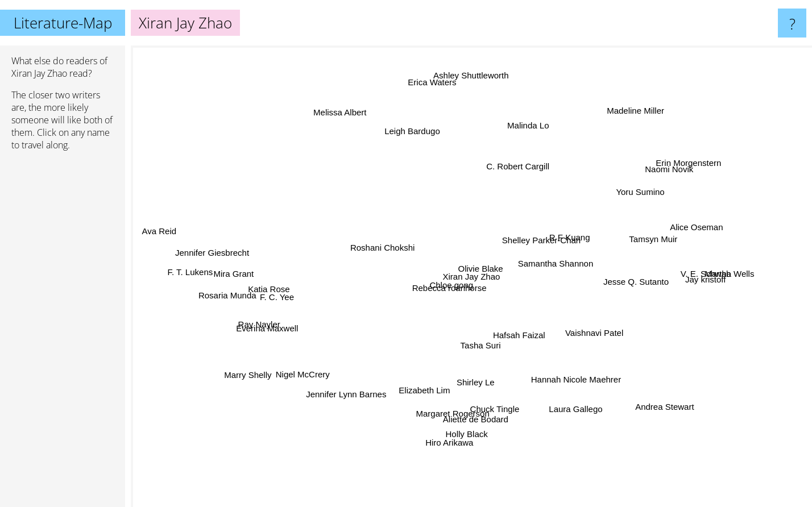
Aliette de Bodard (477, 410)
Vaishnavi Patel (587, 320)
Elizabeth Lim (434, 404)
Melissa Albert (351, 108)
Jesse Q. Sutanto (622, 280)
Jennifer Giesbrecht (214, 247)
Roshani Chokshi (383, 248)
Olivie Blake (470, 283)
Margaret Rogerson (453, 417)
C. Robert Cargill (518, 176)
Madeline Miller (631, 91)
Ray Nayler (262, 327)
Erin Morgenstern (697, 153)
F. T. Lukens (186, 276)
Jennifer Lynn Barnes (354, 391)
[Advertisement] (63, 334)
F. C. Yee (297, 300)
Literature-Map (63, 23)
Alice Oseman (700, 219)
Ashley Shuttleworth (488, 71)
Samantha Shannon (565, 266)
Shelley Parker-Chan (559, 257)
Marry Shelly (245, 380)
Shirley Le (472, 374)
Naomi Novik (691, 162)
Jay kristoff (713, 283)
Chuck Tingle (496, 398)
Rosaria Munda (231, 300)
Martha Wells (732, 275)
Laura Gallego (569, 400)
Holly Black (455, 452)
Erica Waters (432, 90)
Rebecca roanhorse (438, 290)
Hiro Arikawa (455, 431)
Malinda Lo (530, 132)
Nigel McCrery (312, 369)
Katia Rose (283, 288)
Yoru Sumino (624, 201)
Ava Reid (155, 229)
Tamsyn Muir (646, 236)
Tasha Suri (455, 350)
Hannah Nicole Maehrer (560, 370)
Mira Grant (230, 277)
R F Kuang (565, 229)
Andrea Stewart (654, 419)
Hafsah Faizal (531, 321)
